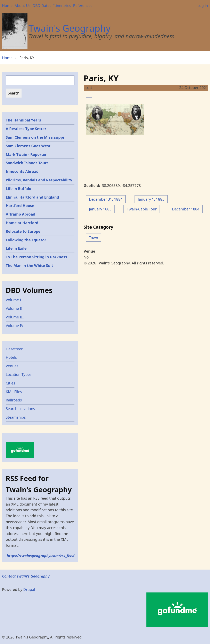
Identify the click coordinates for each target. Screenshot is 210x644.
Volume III (15, 317)
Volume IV (15, 326)
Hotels (11, 357)
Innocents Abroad (22, 171)
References (83, 6)
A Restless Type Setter (26, 129)
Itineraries (62, 6)
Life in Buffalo (19, 189)
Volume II (14, 308)
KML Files (14, 392)
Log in (203, 6)
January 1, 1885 (151, 199)
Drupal (29, 589)
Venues (12, 366)
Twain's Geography (70, 28)
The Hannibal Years (23, 120)
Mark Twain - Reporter (26, 154)
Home (7, 6)
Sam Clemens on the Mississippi (35, 137)
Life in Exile (16, 248)
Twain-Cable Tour (142, 209)
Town (94, 238)
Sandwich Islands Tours (27, 163)
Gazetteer (14, 349)
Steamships (16, 417)
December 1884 (186, 209)
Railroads (14, 400)
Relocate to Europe (23, 231)
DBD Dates (42, 6)
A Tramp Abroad (21, 214)
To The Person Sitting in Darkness (36, 257)
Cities (10, 383)
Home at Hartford (22, 223)
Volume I (13, 300)
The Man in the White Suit (29, 265)
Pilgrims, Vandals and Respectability (39, 180)
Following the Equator (26, 240)
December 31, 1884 (106, 199)
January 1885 (100, 209)
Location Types (19, 374)
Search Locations (20, 409)
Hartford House (20, 206)
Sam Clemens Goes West (28, 146)
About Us (23, 6)
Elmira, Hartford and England (32, 197)
